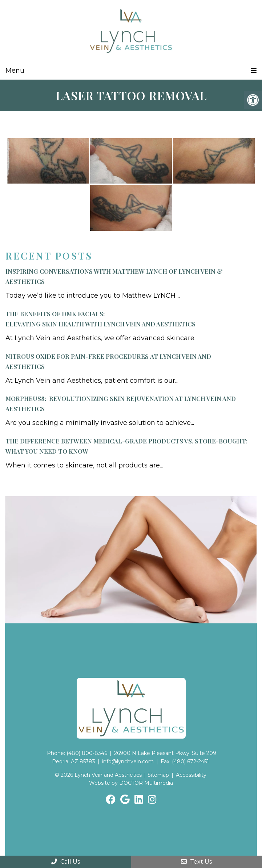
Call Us (66, 862)
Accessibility (191, 775)
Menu (15, 71)
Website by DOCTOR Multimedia (131, 783)
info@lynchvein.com (128, 761)
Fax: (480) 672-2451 (185, 761)
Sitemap (158, 775)
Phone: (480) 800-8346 (77, 753)
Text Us (196, 862)
